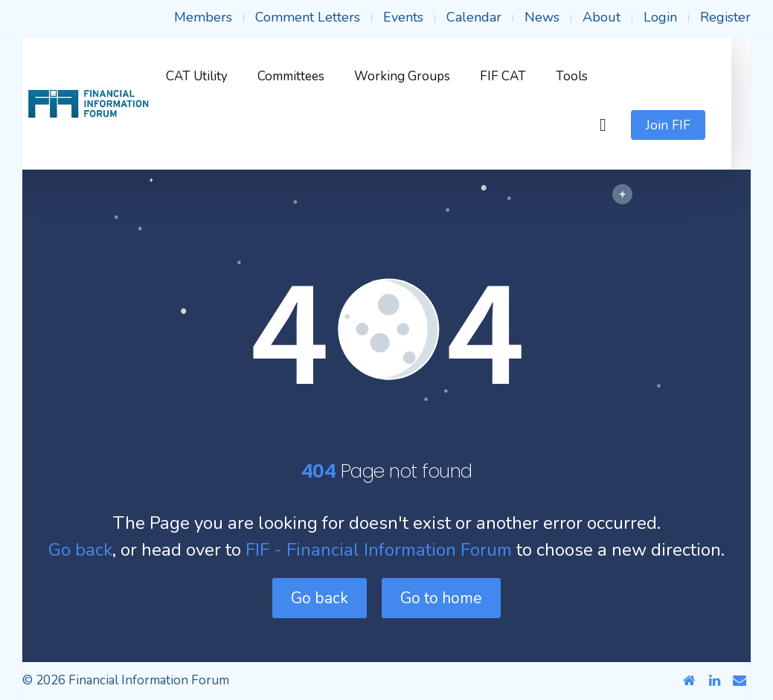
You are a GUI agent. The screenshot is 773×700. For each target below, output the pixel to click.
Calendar (474, 17)
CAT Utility (217, 76)
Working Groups (422, 76)
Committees (311, 76)
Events (403, 17)
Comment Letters (308, 17)
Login (660, 17)
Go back (80, 550)
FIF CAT (523, 76)
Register (725, 17)
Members (203, 17)
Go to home (441, 598)
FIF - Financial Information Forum (379, 550)
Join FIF (687, 125)
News (542, 17)
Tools (592, 76)
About (602, 17)
